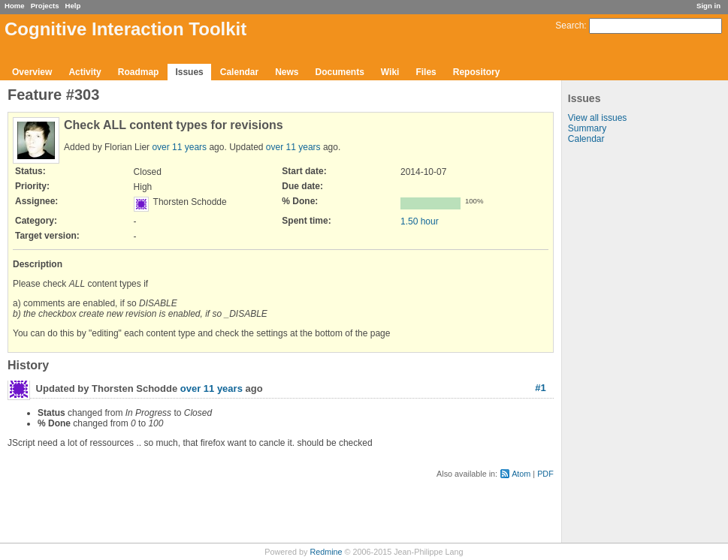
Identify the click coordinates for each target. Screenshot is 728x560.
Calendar (239, 72)
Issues (189, 72)
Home (15, 6)
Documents (340, 72)
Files (426, 72)
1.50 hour (420, 221)
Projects (45, 6)
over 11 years (179, 147)
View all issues (597, 118)
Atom (521, 474)
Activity (85, 72)
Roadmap (139, 72)
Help (73, 6)
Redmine (326, 552)
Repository (477, 72)
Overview (32, 72)
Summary (587, 128)
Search (569, 26)
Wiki (390, 72)
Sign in (708, 6)
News (287, 72)
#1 (540, 388)
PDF (545, 474)
